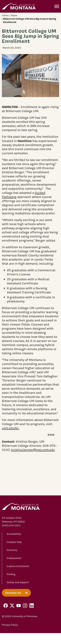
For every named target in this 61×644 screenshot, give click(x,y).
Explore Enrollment (18, 566)
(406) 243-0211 (11, 525)
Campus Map (14, 542)
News (14, 15)
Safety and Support (18, 582)
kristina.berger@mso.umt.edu (33, 450)
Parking (11, 574)
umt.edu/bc (10, 428)
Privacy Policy (10, 625)
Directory (12, 550)
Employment (14, 558)
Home (5, 15)
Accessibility (14, 534)
